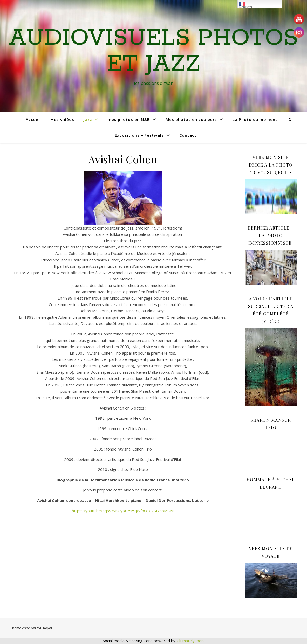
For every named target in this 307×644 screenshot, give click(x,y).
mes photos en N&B (129, 119)
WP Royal (45, 628)
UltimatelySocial (190, 641)
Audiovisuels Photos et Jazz (154, 51)
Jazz (88, 119)
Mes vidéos (62, 119)
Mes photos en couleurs (191, 119)
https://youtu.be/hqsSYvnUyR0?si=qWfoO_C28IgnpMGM (123, 511)
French (245, 5)
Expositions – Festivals (139, 135)
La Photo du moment (255, 119)
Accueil (33, 119)
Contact (188, 135)
